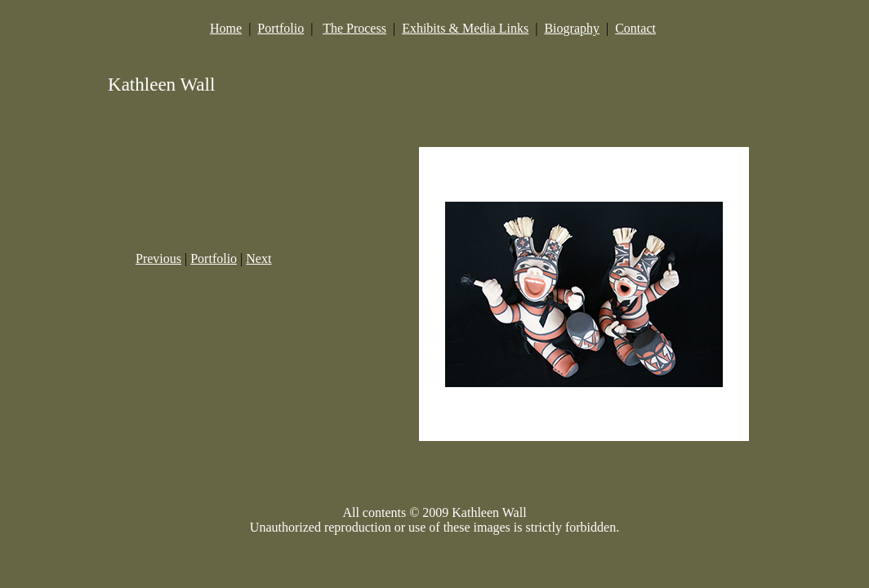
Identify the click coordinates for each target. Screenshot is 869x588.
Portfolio (281, 28)
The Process (354, 28)
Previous (158, 258)
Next (258, 258)
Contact (635, 28)
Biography (572, 28)
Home (226, 28)
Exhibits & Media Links (465, 28)
